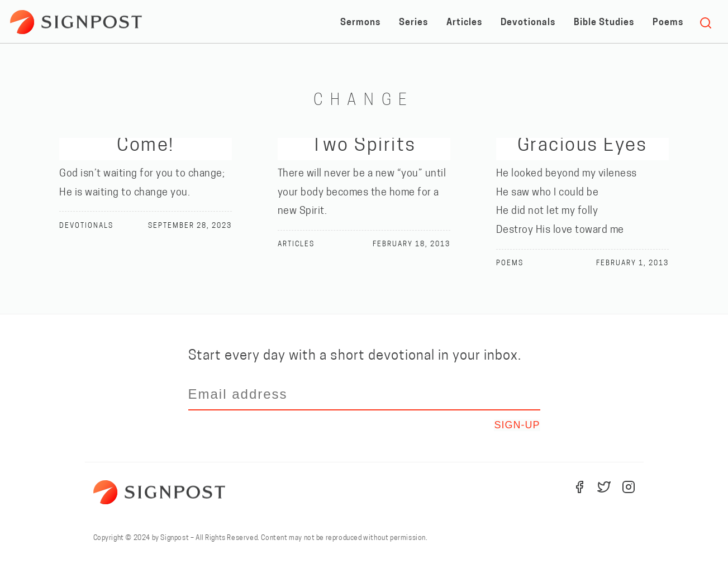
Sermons (360, 23)
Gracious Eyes (582, 146)
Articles (464, 23)
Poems (668, 23)
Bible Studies (604, 23)
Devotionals (528, 23)
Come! (145, 146)
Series (413, 23)
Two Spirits (364, 146)
